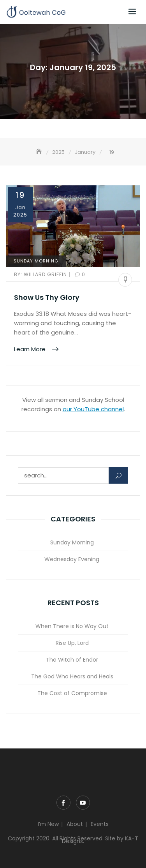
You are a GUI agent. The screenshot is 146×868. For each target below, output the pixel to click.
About (75, 824)
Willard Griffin (41, 274)
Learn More (31, 349)
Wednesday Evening (72, 559)
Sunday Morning (36, 261)
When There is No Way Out (72, 626)
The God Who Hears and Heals (72, 676)
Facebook (63, 803)
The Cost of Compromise (72, 693)
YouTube (83, 803)
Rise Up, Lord (72, 643)
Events (100, 824)
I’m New (48, 824)
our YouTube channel (93, 409)
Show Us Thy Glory (47, 297)
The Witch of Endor (72, 660)
